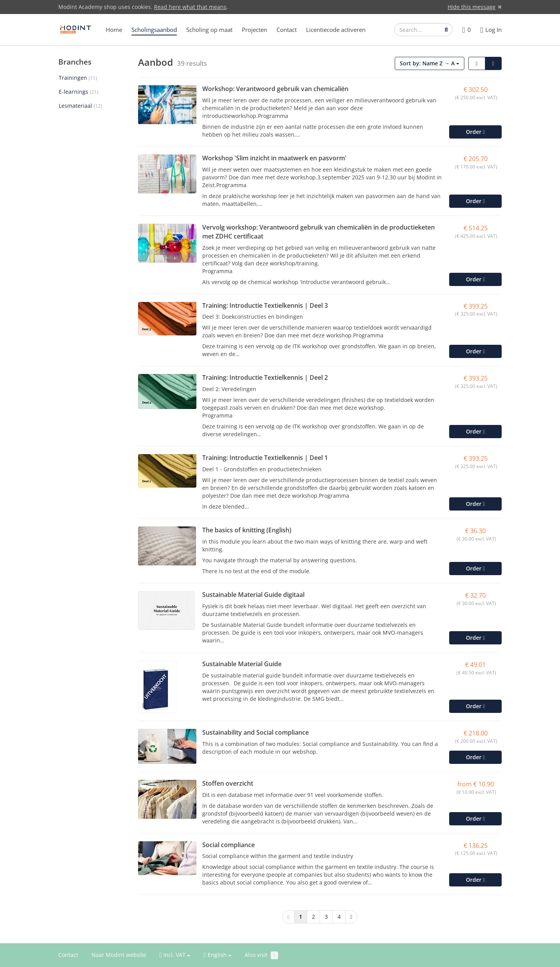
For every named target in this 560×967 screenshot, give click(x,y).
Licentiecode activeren (336, 30)
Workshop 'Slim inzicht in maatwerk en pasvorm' (274, 158)
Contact (287, 30)
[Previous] (288, 917)
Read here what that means (190, 7)
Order (475, 132)
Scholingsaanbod (154, 30)
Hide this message (472, 7)
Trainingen (78, 78)
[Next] (351, 917)
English (217, 955)
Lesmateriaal (80, 106)
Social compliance (228, 845)
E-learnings (79, 92)
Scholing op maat (209, 30)
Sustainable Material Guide (242, 664)
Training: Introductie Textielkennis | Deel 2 (265, 377)
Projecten (255, 30)
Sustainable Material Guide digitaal (253, 595)
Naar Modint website (119, 955)
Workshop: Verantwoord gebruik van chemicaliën (275, 89)
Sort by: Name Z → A (430, 63)
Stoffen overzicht (228, 783)
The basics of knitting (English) (247, 530)
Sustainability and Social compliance (255, 732)
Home (114, 30)
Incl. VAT (175, 955)
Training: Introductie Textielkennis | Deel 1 (265, 458)
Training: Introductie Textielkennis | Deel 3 (265, 305)
